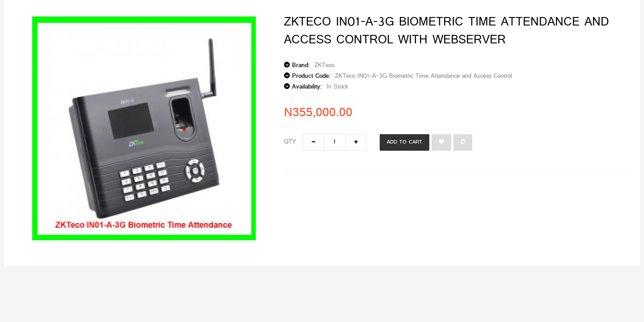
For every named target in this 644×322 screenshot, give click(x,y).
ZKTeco (324, 66)
